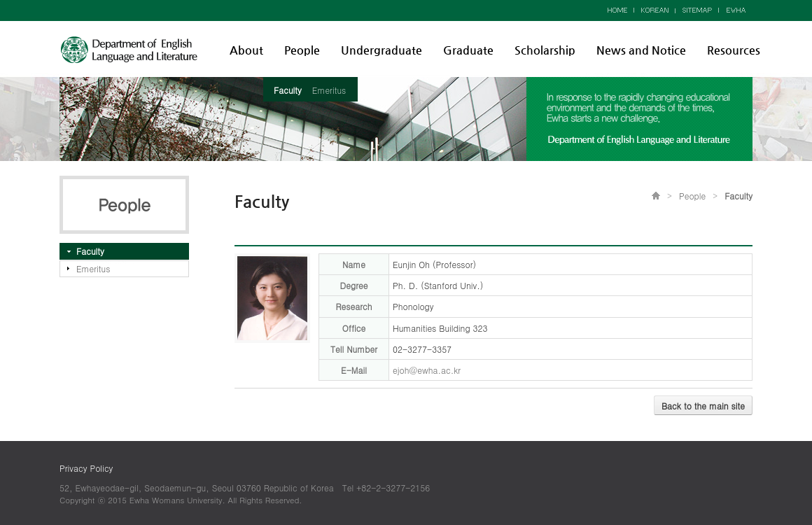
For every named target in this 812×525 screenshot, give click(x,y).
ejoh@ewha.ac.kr (427, 370)
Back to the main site (703, 406)
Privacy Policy (86, 468)
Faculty (288, 90)
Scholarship (545, 50)
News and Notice (641, 50)
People (302, 50)
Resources (734, 50)
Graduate (468, 50)
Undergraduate (381, 50)
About (246, 50)
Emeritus (329, 90)
